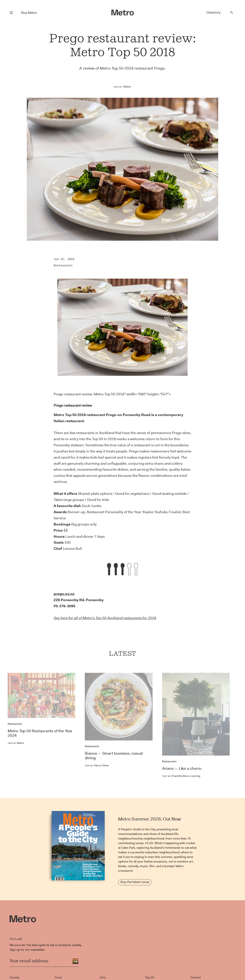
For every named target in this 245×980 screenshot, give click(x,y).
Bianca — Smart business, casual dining (114, 756)
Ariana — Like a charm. (182, 768)
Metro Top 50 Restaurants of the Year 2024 (40, 733)
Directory (213, 12)
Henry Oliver (97, 765)
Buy (29, 13)
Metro (127, 87)
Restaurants (63, 265)
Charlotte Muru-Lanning (181, 776)
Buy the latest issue (135, 882)
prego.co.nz (64, 594)
